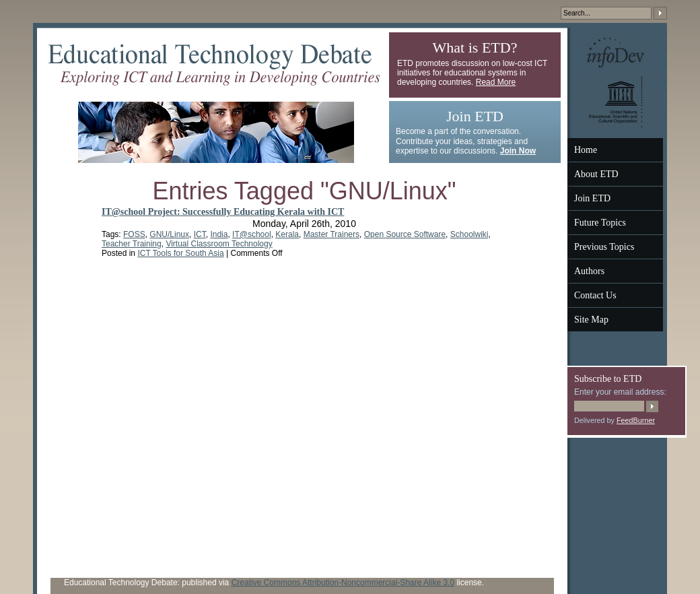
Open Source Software (405, 234)
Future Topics (600, 223)
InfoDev (616, 53)
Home (586, 150)
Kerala (287, 234)
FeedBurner (636, 420)
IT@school (252, 234)
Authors (589, 271)
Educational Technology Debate (214, 65)
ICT (200, 234)
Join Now (518, 151)
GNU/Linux (169, 234)
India (219, 234)
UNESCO (615, 101)
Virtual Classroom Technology (219, 244)
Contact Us (595, 295)
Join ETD (592, 198)
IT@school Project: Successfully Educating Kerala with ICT (223, 212)
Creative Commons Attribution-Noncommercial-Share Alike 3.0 (343, 583)
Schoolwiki (469, 234)
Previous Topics (604, 247)
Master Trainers (331, 234)
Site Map (591, 320)
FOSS (134, 234)
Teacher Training (132, 244)
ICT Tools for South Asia (180, 253)
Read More (496, 82)
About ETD (596, 174)
